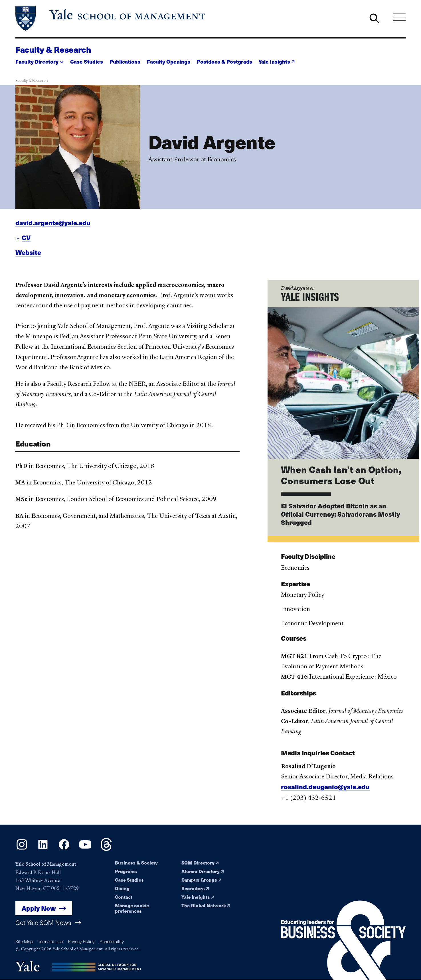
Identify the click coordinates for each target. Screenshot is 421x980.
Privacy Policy (81, 941)
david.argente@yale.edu (53, 226)
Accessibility (112, 941)
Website (28, 255)
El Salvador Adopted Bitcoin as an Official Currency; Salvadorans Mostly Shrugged (340, 517)
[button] (40, 60)
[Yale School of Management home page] (111, 18)
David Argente (295, 291)
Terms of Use (50, 941)
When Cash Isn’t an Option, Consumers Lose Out (341, 478)
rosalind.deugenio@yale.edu (325, 790)
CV (26, 241)
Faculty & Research (53, 49)
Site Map (24, 941)
